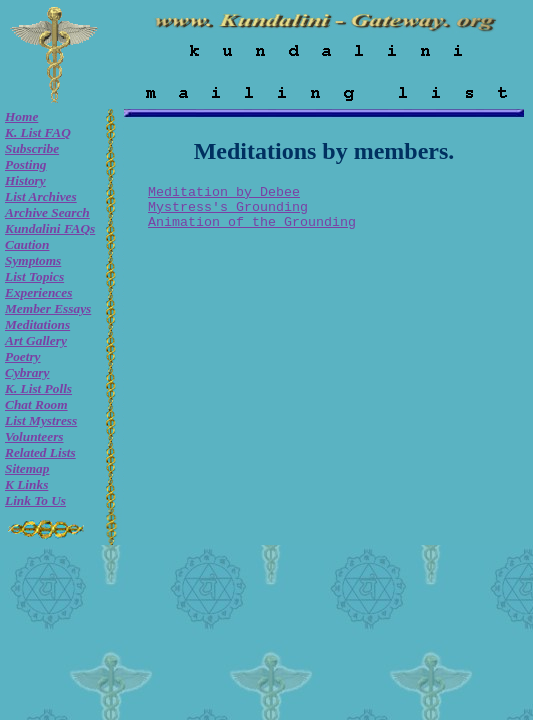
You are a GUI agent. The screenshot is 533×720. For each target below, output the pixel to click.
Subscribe (32, 148)
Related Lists (40, 452)
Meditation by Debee (224, 192)
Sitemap (27, 468)
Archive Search (47, 212)
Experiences (38, 292)
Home (21, 116)
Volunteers (34, 436)
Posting (25, 164)
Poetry (23, 356)
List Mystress (41, 420)
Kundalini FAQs (50, 228)
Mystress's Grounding (228, 207)
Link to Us (35, 500)
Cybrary (27, 372)
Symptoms (33, 260)
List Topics (34, 276)
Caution (27, 244)
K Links (26, 484)
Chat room (36, 404)
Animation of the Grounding (252, 222)
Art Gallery (36, 340)
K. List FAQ (38, 132)
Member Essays (48, 308)
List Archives (41, 196)
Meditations (37, 324)
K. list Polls (38, 388)
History (25, 180)
